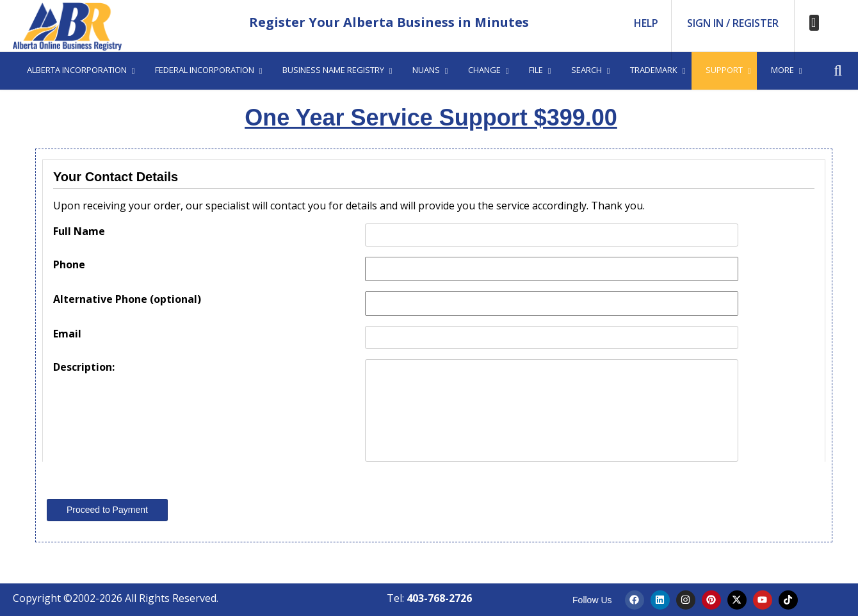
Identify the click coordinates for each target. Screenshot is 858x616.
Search (587, 70)
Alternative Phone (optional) (127, 299)
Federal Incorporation (205, 70)
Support (724, 70)
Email (67, 334)
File (536, 70)
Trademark (654, 70)
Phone (69, 264)
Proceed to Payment (107, 510)
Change (484, 70)
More (782, 70)
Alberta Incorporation (77, 70)
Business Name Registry (333, 70)
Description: (84, 367)
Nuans (426, 70)
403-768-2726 (439, 598)
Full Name (79, 231)
